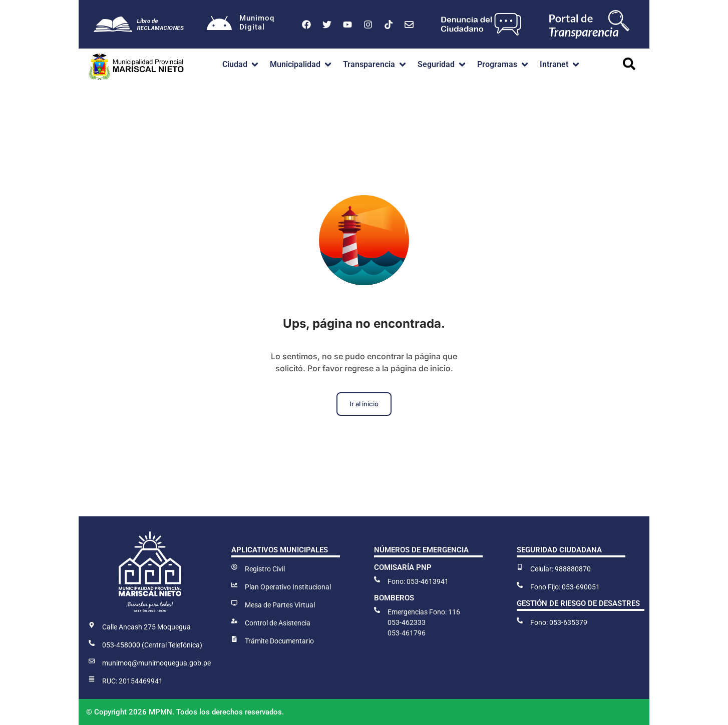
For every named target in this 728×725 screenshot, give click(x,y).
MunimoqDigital (257, 23)
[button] (241, 65)
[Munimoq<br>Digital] (219, 25)
